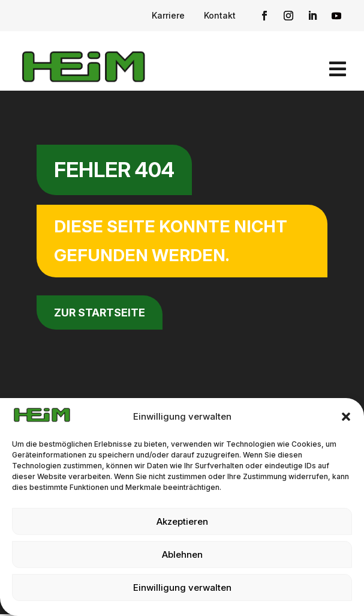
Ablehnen (182, 554)
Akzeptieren (182, 521)
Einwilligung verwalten (182, 587)
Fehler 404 (114, 170)
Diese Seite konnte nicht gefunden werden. (171, 241)
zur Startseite (100, 313)
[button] (346, 417)
